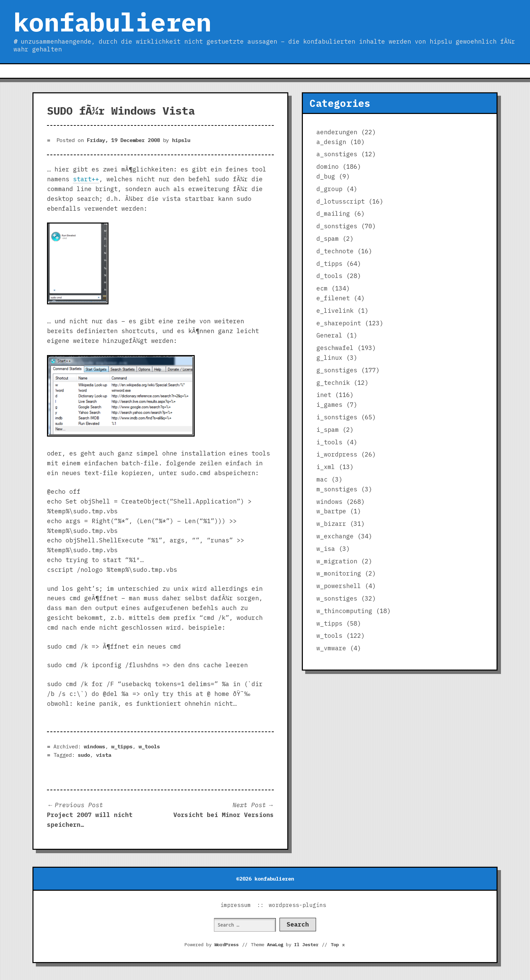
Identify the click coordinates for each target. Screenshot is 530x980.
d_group (329, 189)
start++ (86, 179)
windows (94, 746)
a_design (331, 142)
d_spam (328, 239)
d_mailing (333, 214)
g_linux (329, 358)
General (329, 335)
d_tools (329, 276)
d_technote (335, 251)
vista (104, 755)
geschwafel (335, 348)
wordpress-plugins (297, 905)
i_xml (326, 467)
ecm (322, 288)
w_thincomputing (344, 611)
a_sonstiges (337, 154)
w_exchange (335, 536)
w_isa (326, 549)
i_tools (329, 442)
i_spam (328, 430)
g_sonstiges (337, 370)
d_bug (326, 176)
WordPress (226, 944)
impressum (236, 905)
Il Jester (306, 944)
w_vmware (331, 648)
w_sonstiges (337, 598)
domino (328, 167)
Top (338, 944)
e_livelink (335, 311)
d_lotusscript (341, 201)
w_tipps (122, 746)
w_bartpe (331, 511)
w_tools (149, 746)
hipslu (181, 140)
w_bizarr (331, 524)
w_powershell (339, 586)
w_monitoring (339, 573)
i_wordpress (337, 454)
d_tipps (329, 264)
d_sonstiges (337, 226)
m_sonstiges (337, 489)
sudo (84, 755)
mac (322, 479)
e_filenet (333, 298)
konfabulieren (112, 22)
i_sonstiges (337, 417)
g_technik (333, 383)
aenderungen (337, 132)
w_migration (337, 561)
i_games (329, 405)
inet (324, 395)
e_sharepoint (339, 323)
